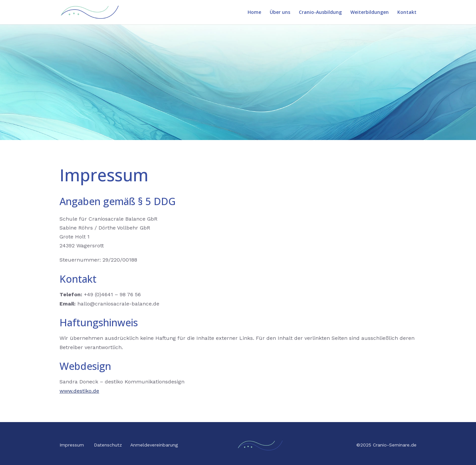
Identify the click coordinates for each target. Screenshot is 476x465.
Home (254, 13)
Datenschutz (108, 445)
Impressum (72, 445)
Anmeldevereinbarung (154, 445)
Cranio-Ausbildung (320, 13)
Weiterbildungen (370, 13)
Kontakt (407, 13)
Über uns (280, 13)
